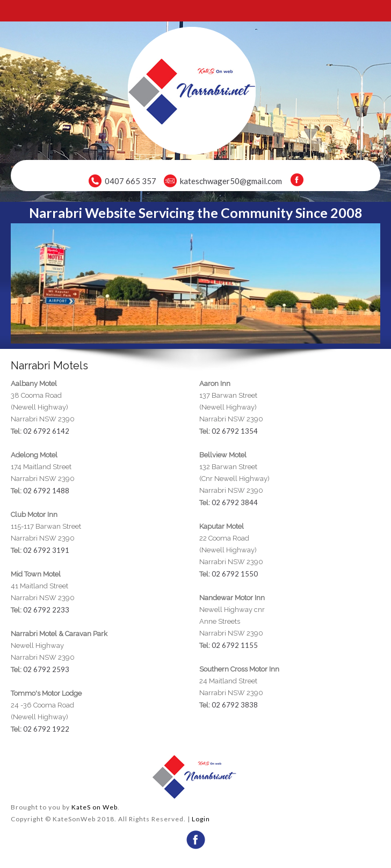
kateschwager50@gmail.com (231, 181)
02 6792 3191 (46, 550)
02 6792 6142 (46, 431)
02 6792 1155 (235, 645)
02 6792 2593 (46, 669)
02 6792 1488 (46, 491)
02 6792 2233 (46, 610)
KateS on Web (95, 807)
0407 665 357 (131, 181)
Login (201, 819)
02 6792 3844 (235, 502)
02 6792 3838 (235, 705)
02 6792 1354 (235, 431)
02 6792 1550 (235, 574)
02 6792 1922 (46, 729)
